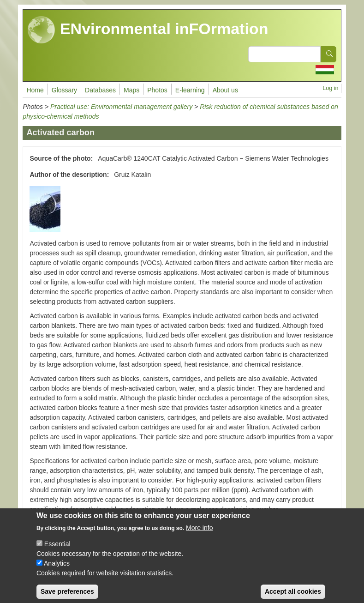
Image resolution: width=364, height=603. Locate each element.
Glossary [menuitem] (64, 90)
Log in (330, 88)
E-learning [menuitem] (190, 90)
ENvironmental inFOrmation (148, 30)
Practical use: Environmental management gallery (121, 107)
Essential (57, 550)
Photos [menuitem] (157, 90)
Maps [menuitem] (131, 90)
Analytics (57, 570)
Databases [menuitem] (100, 90)
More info (199, 534)
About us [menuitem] (225, 90)
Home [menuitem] (35, 90)
